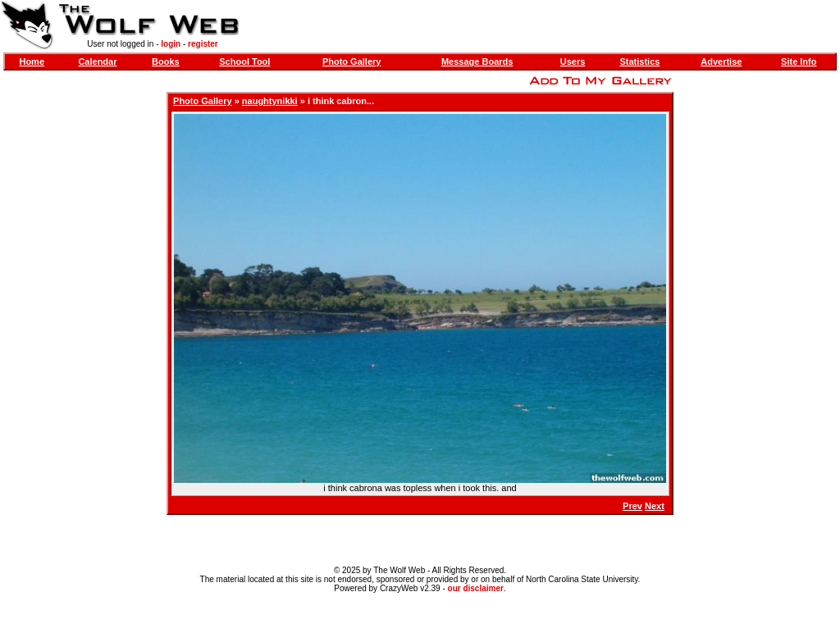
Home (32, 61)
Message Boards (477, 61)
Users (573, 61)
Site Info (799, 61)
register (203, 44)
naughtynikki (270, 101)
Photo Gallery (352, 61)
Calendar (97, 61)
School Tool (244, 61)
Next (655, 506)
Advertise (721, 61)
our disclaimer (476, 588)
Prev (632, 506)
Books (166, 61)
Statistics (639, 61)
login (171, 44)
